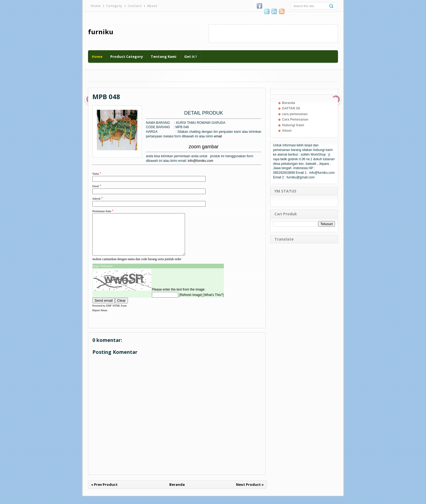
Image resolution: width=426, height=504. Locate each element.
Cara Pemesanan (295, 119)
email (218, 136)
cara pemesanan (295, 114)
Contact (135, 6)
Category (114, 6)
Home (96, 6)
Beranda (177, 493)
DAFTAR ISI (291, 108)
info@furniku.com (201, 161)
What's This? (213, 303)
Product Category (127, 56)
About (152, 6)
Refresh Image (191, 303)
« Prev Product (104, 493)
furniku (101, 32)
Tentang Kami (164, 56)
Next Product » (250, 493)
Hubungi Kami (293, 125)
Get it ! (190, 56)
